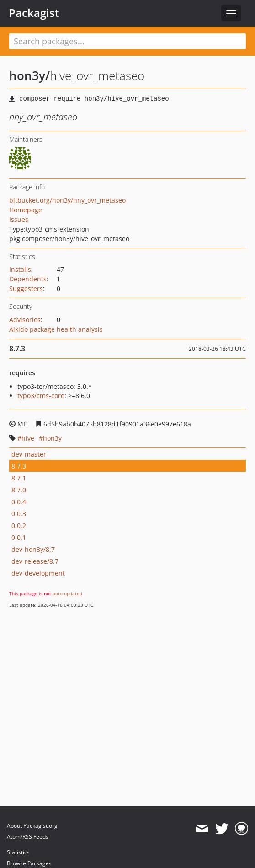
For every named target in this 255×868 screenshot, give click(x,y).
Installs (20, 269)
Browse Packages (29, 863)
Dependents (28, 279)
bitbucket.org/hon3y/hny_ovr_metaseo (67, 200)
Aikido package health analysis (56, 329)
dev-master (29, 454)
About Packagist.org (32, 826)
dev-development (38, 573)
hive (28, 438)
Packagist (34, 13)
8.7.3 (19, 466)
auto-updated (67, 593)
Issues (19, 219)
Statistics (18, 852)
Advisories (25, 320)
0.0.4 (19, 502)
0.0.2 (19, 526)
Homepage (26, 210)
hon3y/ (29, 75)
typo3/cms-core (41, 396)
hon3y (52, 438)
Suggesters (26, 288)
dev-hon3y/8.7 (33, 549)
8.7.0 (19, 490)
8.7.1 (19, 478)
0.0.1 (19, 537)
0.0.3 (19, 514)
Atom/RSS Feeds (28, 837)
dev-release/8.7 (35, 561)
